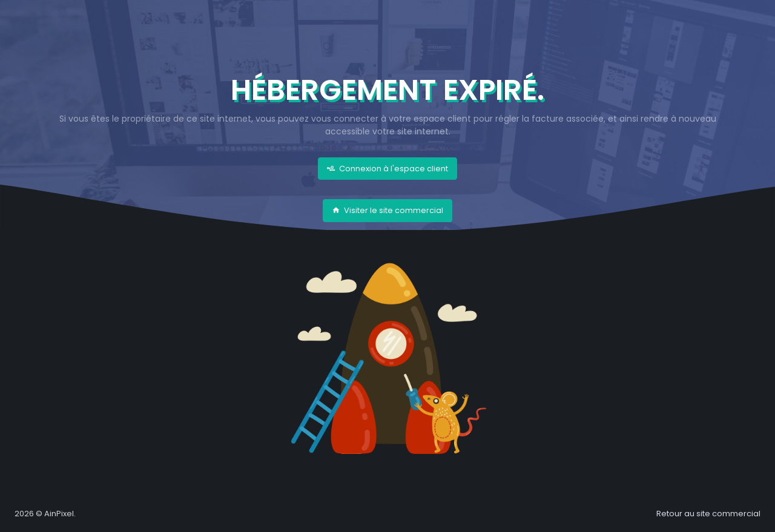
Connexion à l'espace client (387, 169)
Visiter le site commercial (387, 210)
